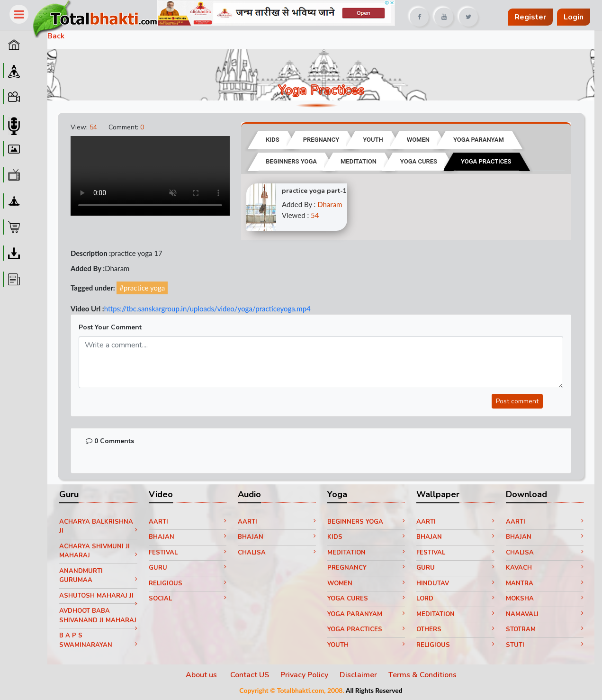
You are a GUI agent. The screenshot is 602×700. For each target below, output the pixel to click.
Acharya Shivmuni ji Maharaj (98, 551)
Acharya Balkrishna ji (98, 527)
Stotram (545, 629)
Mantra (545, 583)
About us (202, 675)
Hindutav (455, 583)
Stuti (545, 645)
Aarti (188, 522)
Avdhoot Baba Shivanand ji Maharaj (98, 617)
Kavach (545, 568)
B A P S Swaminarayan (98, 640)
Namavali (545, 614)
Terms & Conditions (422, 675)
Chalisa (277, 553)
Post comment (517, 401)
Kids (366, 537)
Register (530, 17)
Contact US (250, 675)
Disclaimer (358, 675)
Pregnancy (366, 568)
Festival (188, 553)
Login (574, 17)
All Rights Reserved (374, 690)
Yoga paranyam (366, 614)
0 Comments (110, 441)
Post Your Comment (110, 327)
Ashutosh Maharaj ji (98, 598)
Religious (188, 583)
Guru (188, 568)
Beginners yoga (366, 522)
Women (366, 583)
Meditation (366, 553)
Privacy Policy (304, 675)
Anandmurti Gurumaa (98, 576)
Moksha (545, 599)
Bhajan (188, 537)
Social (188, 599)
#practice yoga (142, 288)
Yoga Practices (366, 629)
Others (455, 629)
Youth (366, 645)
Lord (455, 599)
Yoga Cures (366, 599)
